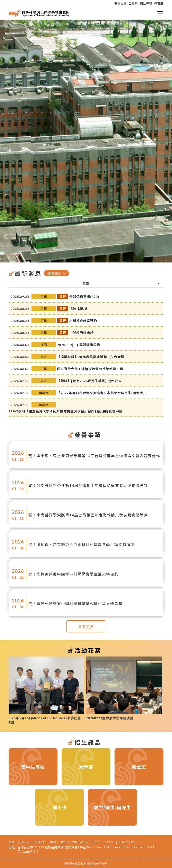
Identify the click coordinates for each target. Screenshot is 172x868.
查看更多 (57, 273)
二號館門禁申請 (82, 333)
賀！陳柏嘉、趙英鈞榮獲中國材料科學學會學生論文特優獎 (82, 544)
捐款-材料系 (79, 309)
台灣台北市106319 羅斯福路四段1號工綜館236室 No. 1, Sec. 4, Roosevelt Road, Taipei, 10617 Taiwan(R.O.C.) (86, 849)
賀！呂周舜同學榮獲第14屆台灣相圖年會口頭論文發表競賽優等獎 (88, 485)
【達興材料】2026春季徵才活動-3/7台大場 (91, 357)
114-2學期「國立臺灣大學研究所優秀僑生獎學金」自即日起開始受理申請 (66, 411)
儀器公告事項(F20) (84, 297)
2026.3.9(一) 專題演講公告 (79, 345)
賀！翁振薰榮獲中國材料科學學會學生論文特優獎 (73, 574)
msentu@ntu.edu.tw (119, 842)
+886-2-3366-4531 (32, 842)
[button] (12, 690)
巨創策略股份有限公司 (94, 863)
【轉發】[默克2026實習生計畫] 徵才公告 (89, 381)
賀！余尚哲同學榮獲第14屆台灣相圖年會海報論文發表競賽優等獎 (88, 515)
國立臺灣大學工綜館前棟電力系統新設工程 (90, 369)
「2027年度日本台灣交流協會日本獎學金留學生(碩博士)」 (103, 393)
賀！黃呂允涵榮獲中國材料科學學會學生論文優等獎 (75, 603)
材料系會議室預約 (83, 321)
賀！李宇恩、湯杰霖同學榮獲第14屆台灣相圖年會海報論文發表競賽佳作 (94, 456)
